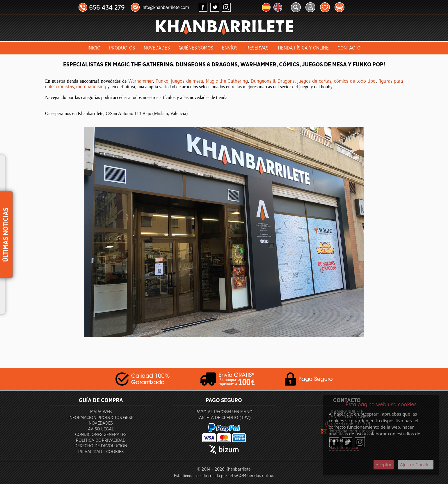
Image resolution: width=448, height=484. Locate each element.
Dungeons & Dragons (273, 81)
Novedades (157, 48)
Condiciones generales (101, 435)
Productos (122, 48)
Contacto (349, 48)
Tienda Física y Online (303, 48)
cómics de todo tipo (355, 81)
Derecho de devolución (101, 446)
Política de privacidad (101, 440)
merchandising (91, 87)
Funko (162, 81)
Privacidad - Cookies (101, 452)
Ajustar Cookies (416, 465)
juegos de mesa (187, 81)
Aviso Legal (101, 429)
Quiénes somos (196, 48)
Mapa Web (101, 412)
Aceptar (384, 465)
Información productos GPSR (101, 418)
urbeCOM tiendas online (251, 476)
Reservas (257, 48)
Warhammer (141, 81)
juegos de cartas (314, 81)
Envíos (230, 48)
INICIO (94, 48)
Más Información (344, 448)
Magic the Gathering (227, 81)
